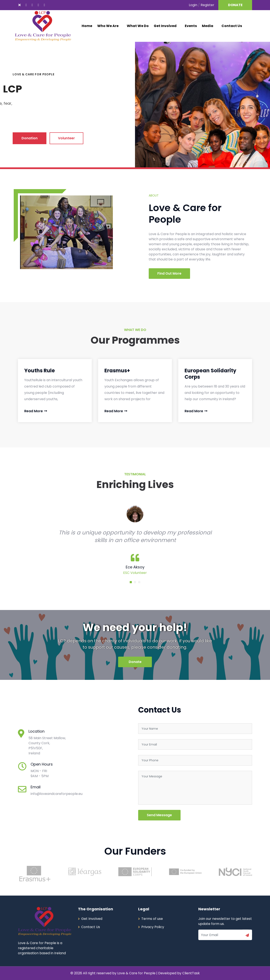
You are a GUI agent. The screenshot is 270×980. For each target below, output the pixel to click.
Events (191, 26)
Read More (36, 411)
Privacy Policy (153, 927)
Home (87, 26)
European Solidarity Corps (210, 374)
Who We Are (108, 26)
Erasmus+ (117, 371)
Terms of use (152, 919)
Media (208, 26)
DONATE (235, 5)
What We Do (138, 26)
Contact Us (232, 26)
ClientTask (191, 973)
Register (207, 5)
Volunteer (66, 138)
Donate (135, 662)
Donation (30, 138)
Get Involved (165, 26)
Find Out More (169, 273)
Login (193, 5)
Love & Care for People (137, 973)
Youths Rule (40, 371)
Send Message (159, 815)
